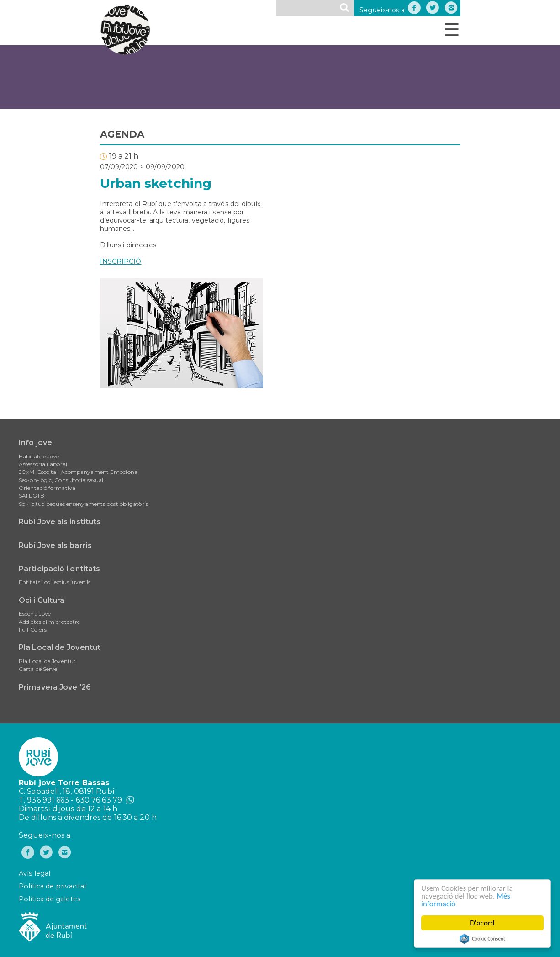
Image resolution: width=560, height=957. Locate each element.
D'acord (482, 923)
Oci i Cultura (42, 600)
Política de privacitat (53, 886)
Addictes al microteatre (49, 622)
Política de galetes (50, 899)
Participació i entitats (59, 569)
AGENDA (122, 134)
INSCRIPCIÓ (121, 261)
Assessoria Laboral (43, 464)
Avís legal (34, 873)
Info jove (35, 443)
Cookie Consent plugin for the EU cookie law (482, 939)
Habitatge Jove (39, 456)
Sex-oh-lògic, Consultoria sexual (61, 480)
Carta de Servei (39, 669)
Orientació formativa (47, 488)
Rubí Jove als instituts (60, 522)
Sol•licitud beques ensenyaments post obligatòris (83, 504)
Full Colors (33, 630)
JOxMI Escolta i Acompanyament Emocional (79, 472)
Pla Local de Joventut (60, 647)
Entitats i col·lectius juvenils (55, 582)
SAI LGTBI (32, 496)
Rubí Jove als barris (55, 545)
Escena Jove (35, 614)
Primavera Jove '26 (55, 687)
